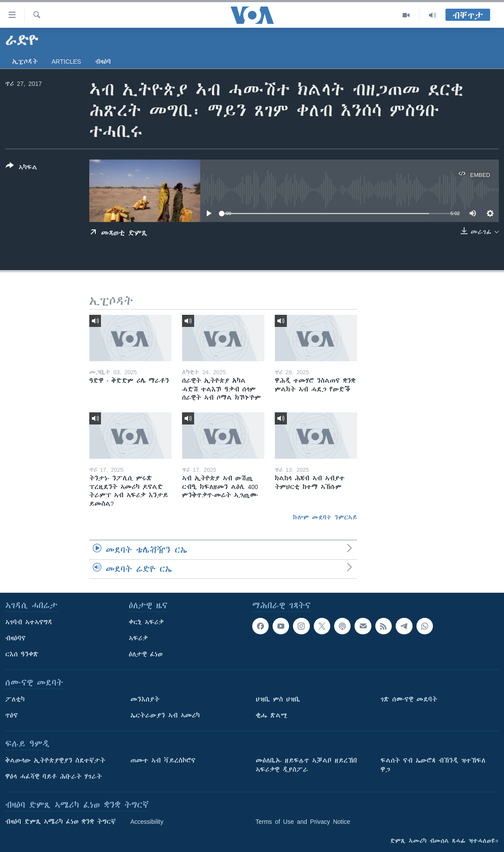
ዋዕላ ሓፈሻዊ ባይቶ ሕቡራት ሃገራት (54, 777)
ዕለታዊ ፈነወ (146, 654)
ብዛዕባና (15, 638)
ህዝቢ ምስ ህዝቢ (278, 699)
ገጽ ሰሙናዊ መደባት (409, 699)
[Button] (21, 168)
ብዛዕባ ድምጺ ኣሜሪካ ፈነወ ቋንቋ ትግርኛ (60, 822)
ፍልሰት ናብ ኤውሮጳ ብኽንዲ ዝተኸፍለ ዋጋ (433, 765)
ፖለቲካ (15, 699)
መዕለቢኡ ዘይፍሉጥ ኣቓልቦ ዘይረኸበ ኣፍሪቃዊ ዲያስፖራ (306, 765)
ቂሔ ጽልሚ (272, 715)
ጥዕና (11, 715)
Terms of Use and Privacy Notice (303, 822)
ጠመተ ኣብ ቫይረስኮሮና (163, 761)
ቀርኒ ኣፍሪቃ (146, 622)
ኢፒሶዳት (25, 62)
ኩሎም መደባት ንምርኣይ (325, 517)
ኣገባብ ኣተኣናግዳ (29, 622)
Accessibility (147, 822)
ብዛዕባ (103, 62)
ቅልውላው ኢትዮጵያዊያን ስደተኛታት (55, 761)
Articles (66, 62)
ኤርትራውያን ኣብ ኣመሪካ (165, 715)
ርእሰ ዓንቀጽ (22, 654)
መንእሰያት (145, 699)
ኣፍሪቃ (138, 638)
